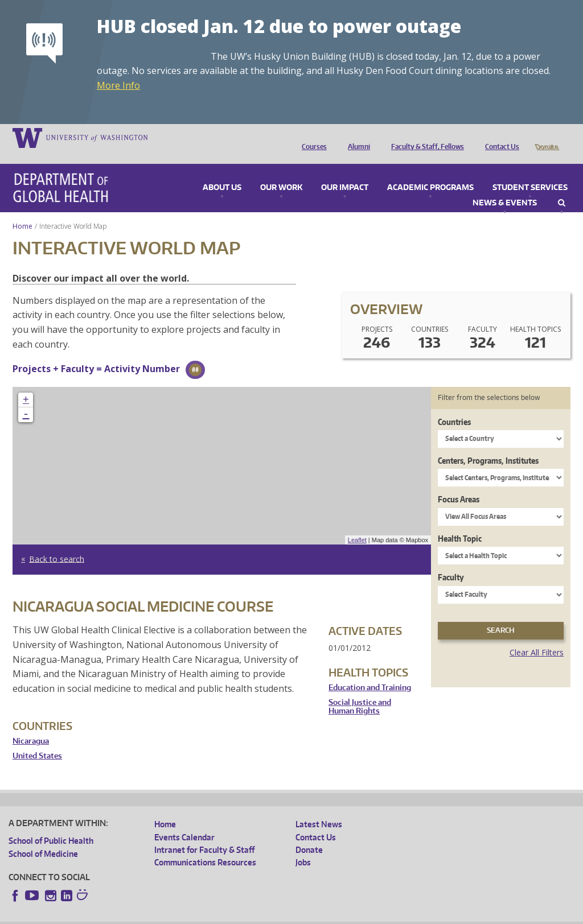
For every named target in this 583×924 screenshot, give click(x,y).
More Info (118, 85)
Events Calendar (184, 821)
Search (562, 187)
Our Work (281, 172)
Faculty (451, 561)
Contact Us (499, 137)
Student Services (530, 172)
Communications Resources (205, 846)
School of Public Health (51, 825)
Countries (454, 406)
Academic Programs (430, 172)
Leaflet (357, 524)
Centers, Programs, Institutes (488, 445)
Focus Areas (459, 483)
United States (37, 740)
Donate (546, 137)
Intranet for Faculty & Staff (204, 834)
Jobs (303, 846)
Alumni (356, 137)
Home (22, 210)
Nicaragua (31, 725)
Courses (311, 137)
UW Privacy (159, 915)
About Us (222, 172)
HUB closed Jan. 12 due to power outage (279, 26)
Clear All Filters (537, 636)
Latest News (319, 808)
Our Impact (345, 172)
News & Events (505, 187)
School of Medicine (43, 838)
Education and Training (370, 672)
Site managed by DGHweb (273, 915)
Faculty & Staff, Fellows (425, 137)
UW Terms (206, 915)
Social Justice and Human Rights (360, 691)
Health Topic (460, 523)
